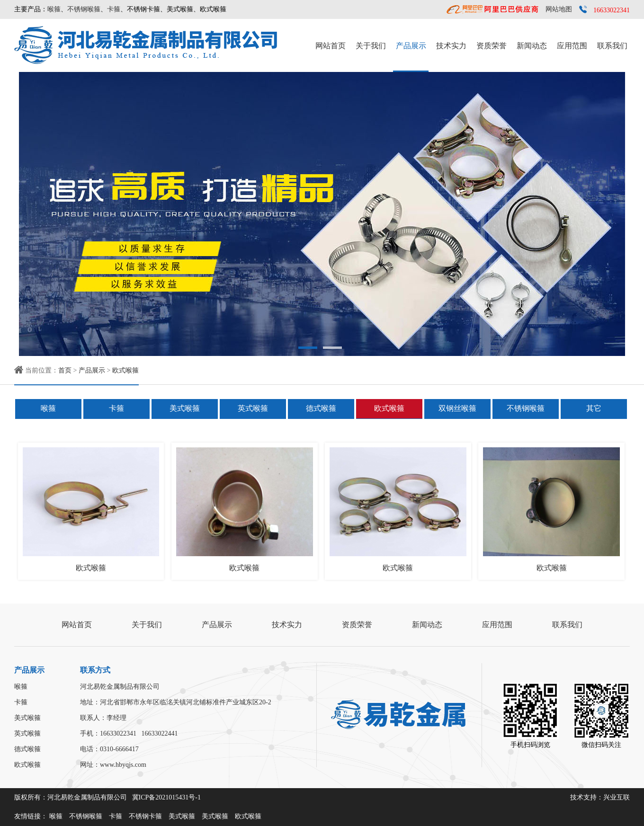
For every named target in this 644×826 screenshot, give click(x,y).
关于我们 (371, 46)
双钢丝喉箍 (457, 408)
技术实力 (451, 46)
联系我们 (612, 46)
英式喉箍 (253, 408)
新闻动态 (532, 46)
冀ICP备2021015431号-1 (166, 797)
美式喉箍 (185, 408)
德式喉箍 (321, 408)
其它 (594, 408)
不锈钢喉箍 (84, 9)
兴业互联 (617, 797)
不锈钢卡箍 (145, 816)
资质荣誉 (492, 46)
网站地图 (559, 9)
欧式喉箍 (125, 370)
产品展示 (411, 46)
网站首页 (331, 46)
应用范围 (572, 46)
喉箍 (54, 9)
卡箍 (114, 9)
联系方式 (95, 670)
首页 (65, 370)
